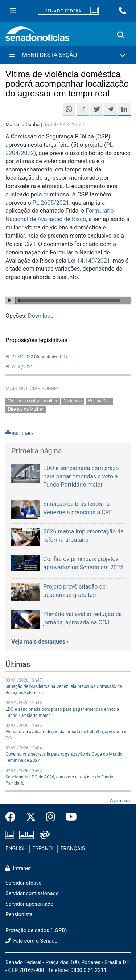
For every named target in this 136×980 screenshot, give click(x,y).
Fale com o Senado (32, 941)
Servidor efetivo (24, 883)
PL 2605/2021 (19, 367)
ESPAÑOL (44, 849)
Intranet (18, 869)
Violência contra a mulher (33, 401)
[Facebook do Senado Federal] (13, 817)
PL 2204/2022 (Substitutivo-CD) (36, 357)
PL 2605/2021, (51, 203)
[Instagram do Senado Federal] (51, 817)
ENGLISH (16, 849)
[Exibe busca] (121, 35)
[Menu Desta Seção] (68, 55)
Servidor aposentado (29, 904)
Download (41, 316)
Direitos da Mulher (26, 409)
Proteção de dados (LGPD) (36, 931)
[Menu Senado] (13, 11)
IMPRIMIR (19, 433)
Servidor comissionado (32, 894)
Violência (73, 401)
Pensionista (19, 915)
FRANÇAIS (73, 849)
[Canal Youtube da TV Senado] (69, 817)
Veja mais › (120, 801)
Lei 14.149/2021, (90, 261)
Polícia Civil (100, 401)
